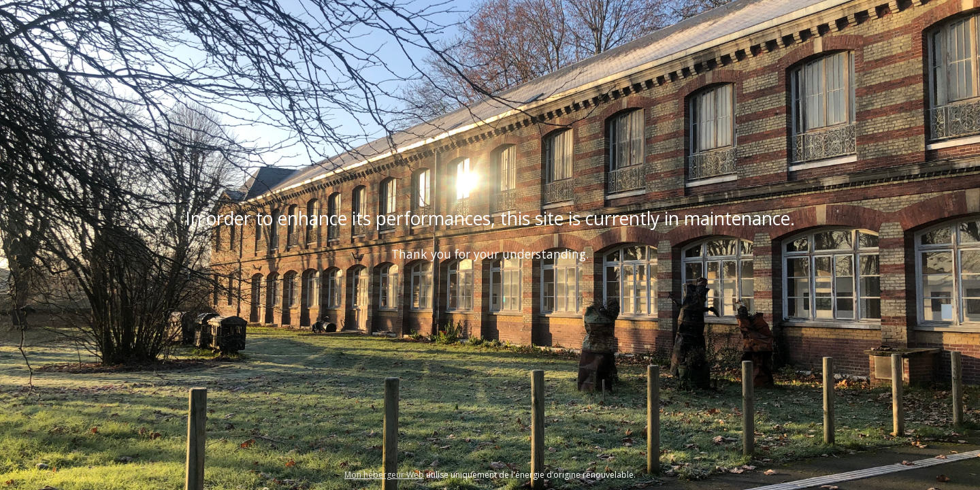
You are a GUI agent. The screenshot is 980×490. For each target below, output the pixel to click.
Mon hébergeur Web (384, 475)
